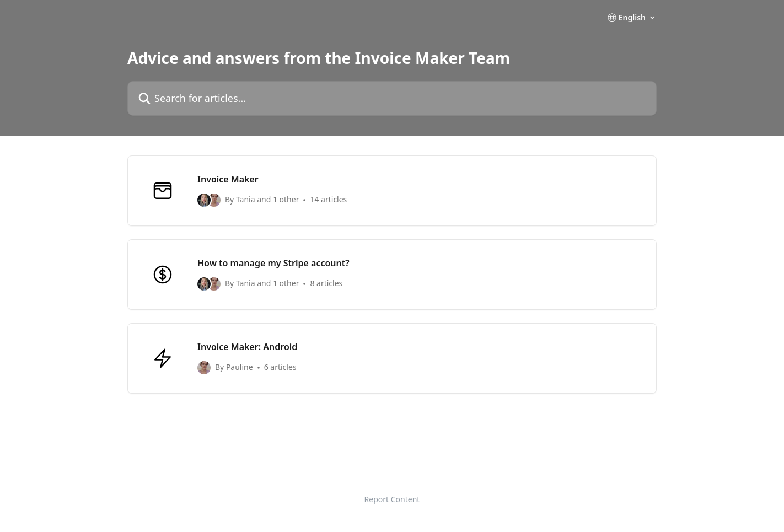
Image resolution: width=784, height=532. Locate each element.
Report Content (392, 499)
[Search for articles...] (392, 98)
